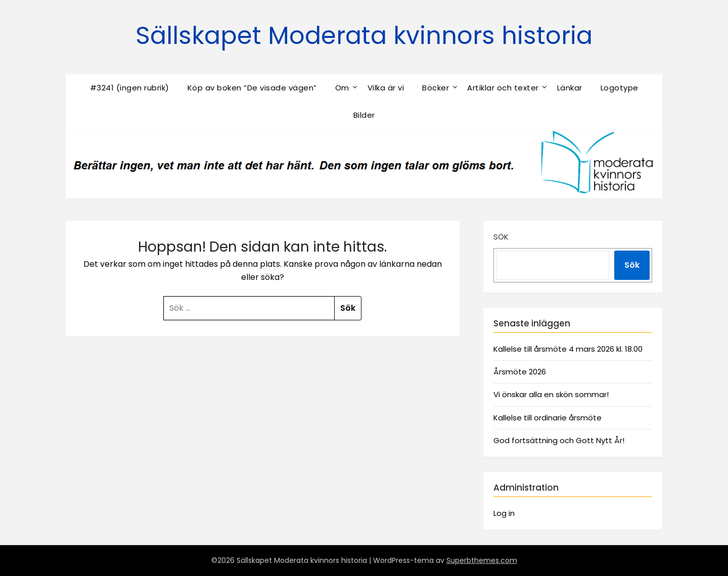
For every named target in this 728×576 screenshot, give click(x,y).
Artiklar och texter (503, 88)
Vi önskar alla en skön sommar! (551, 394)
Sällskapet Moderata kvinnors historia (364, 36)
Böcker (436, 88)
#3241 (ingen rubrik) (130, 88)
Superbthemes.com (482, 560)
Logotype (620, 88)
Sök (501, 237)
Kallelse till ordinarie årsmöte (548, 418)
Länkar (570, 88)
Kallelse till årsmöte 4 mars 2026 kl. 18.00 (568, 349)
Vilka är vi (386, 88)
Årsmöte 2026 (520, 372)
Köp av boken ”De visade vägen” (252, 88)
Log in (504, 513)
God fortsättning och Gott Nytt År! (559, 440)
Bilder (364, 115)
